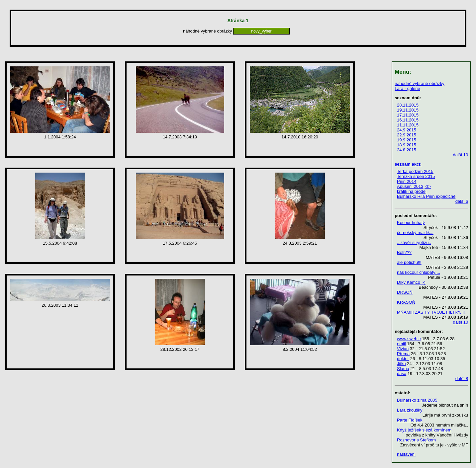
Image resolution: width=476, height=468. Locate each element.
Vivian (403, 349)
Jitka (401, 364)
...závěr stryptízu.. (414, 242)
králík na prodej (412, 191)
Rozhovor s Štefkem (416, 440)
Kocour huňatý (411, 223)
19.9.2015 (407, 140)
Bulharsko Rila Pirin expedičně (426, 196)
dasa (402, 374)
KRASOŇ (406, 302)
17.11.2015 (408, 115)
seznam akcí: (408, 164)
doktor (403, 359)
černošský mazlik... (415, 233)
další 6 (462, 201)
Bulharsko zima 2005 (417, 400)
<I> (428, 186)
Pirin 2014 (407, 181)
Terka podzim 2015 (415, 171)
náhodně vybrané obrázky (420, 83)
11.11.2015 (408, 125)
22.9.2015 (407, 135)
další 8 (462, 379)
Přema (403, 354)
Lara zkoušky (410, 410)
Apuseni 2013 (410, 186)
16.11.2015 (408, 120)
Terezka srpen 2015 (416, 176)
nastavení (406, 454)
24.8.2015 (407, 150)
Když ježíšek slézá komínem (424, 430)
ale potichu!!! (409, 262)
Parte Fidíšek (410, 420)
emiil (401, 344)
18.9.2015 (407, 145)
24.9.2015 (407, 130)
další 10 (461, 155)
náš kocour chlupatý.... (419, 272)
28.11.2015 (408, 105)
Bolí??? (404, 252)
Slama (403, 369)
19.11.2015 (408, 110)
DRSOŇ (405, 292)
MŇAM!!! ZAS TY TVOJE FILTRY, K (431, 312)
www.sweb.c (409, 339)
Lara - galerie (407, 88)
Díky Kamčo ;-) (411, 282)
